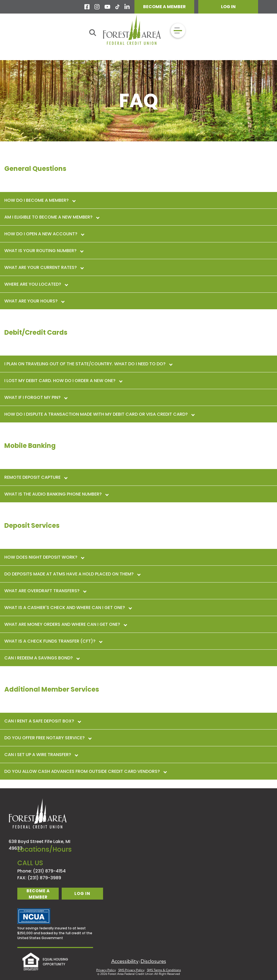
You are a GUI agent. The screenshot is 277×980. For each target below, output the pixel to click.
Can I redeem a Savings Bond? (42, 658)
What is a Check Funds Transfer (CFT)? (53, 641)
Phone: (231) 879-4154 (42, 871)
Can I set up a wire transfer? (41, 755)
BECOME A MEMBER (164, 7)
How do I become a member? (40, 200)
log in (82, 893)
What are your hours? (34, 301)
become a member (38, 894)
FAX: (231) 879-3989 (39, 878)
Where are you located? (36, 284)
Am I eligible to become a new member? (52, 217)
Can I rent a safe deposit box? (42, 721)
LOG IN (228, 7)
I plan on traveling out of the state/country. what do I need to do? (88, 364)
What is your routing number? (44, 251)
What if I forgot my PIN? (36, 397)
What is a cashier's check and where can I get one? (68, 608)
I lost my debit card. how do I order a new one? (63, 381)
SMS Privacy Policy (131, 970)
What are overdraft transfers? (45, 591)
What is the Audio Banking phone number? (56, 494)
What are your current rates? (44, 267)
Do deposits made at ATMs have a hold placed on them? (72, 574)
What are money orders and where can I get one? (65, 624)
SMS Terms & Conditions (164, 970)
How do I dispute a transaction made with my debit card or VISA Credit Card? (99, 414)
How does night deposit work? (44, 557)
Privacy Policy (106, 970)
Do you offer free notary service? (48, 738)
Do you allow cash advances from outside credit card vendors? (85, 771)
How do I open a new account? (44, 234)
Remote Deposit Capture (36, 477)
